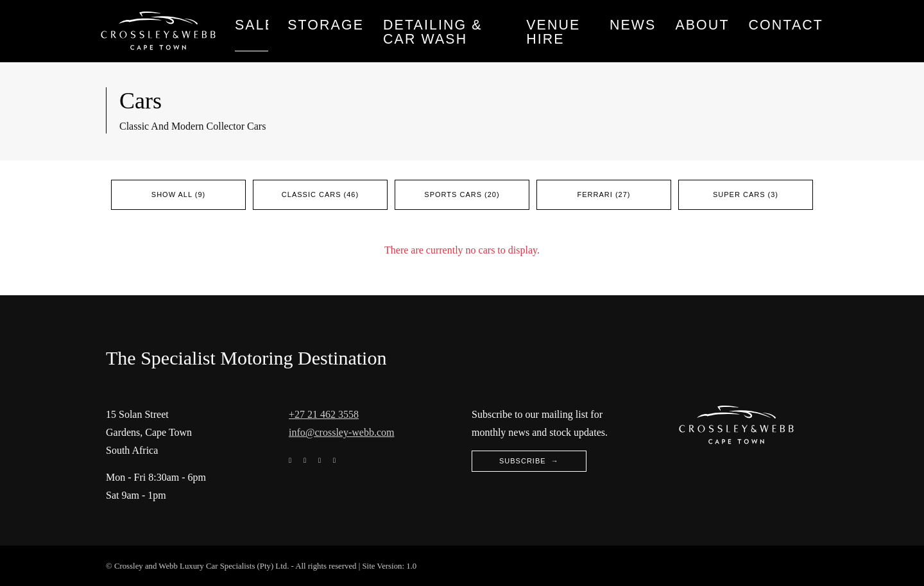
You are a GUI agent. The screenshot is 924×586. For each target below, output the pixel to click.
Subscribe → (529, 461)
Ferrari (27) (604, 194)
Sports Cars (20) (462, 194)
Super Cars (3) (746, 194)
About (702, 25)
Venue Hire (553, 32)
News (633, 25)
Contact (786, 25)
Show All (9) (178, 194)
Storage (326, 25)
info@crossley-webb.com (341, 432)
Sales (252, 25)
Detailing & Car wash (433, 32)
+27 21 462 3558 (324, 414)
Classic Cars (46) (320, 194)
